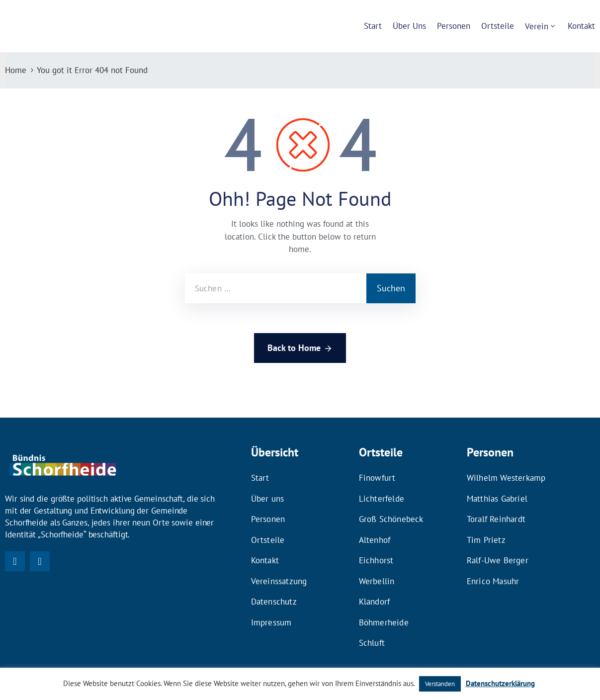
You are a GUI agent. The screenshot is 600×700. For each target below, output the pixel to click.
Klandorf (375, 584)
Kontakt (581, 26)
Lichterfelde (382, 495)
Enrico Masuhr (493, 566)
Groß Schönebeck (391, 513)
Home (16, 70)
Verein (537, 26)
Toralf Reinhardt (496, 513)
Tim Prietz (486, 530)
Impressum (271, 602)
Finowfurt (377, 477)
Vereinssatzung (279, 566)
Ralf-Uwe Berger (498, 548)
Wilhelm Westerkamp (506, 477)
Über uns (409, 26)
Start (373, 26)
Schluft (372, 620)
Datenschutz (274, 584)
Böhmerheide (384, 602)
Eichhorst (376, 548)
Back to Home (300, 349)
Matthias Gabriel (497, 495)
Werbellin (377, 566)
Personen (454, 26)
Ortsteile (498, 26)
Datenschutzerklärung (500, 683)
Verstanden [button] (440, 684)
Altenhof (375, 530)
